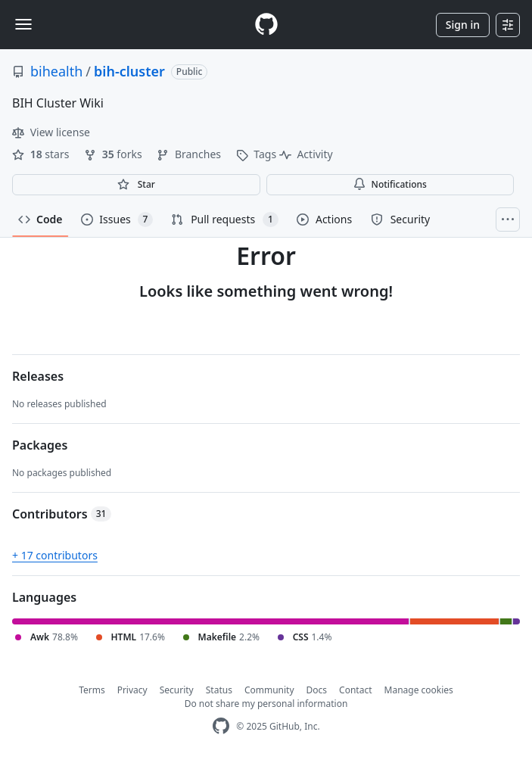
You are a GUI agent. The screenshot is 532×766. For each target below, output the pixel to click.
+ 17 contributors (55, 555)
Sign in (463, 25)
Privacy (132, 690)
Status (219, 690)
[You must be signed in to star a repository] (136, 185)
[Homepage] (266, 25)
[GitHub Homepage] (221, 726)
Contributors (62, 514)
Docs (317, 690)
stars (42, 154)
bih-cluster (129, 71)
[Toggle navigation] (23, 24)
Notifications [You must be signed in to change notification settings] (390, 184)
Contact (355, 690)
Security (177, 690)
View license (51, 132)
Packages (40, 445)
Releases (38, 376)
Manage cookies (419, 690)
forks (114, 154)
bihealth (56, 71)
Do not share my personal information (266, 704)
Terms (92, 690)
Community (269, 690)
